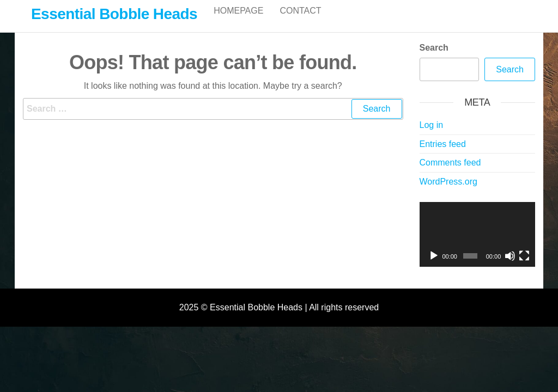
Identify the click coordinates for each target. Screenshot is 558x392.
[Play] (434, 267)
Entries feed (443, 155)
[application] (478, 246)
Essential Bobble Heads (114, 14)
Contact (300, 22)
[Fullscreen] (524, 267)
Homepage (238, 22)
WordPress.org (448, 193)
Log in (432, 136)
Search (434, 59)
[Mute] (510, 267)
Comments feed (450, 174)
